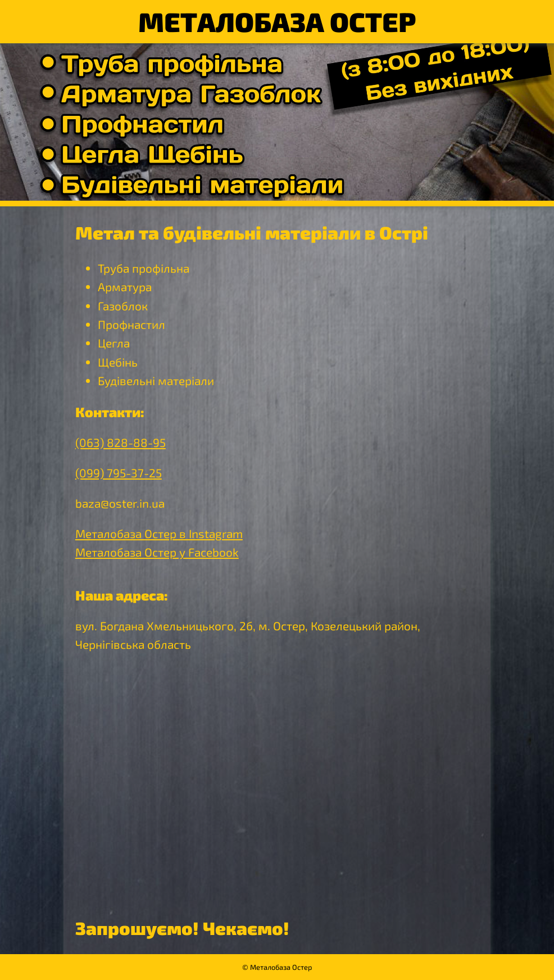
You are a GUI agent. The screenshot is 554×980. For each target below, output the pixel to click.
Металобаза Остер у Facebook (157, 552)
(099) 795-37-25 (119, 473)
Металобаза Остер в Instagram (159, 533)
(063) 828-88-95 (121, 442)
